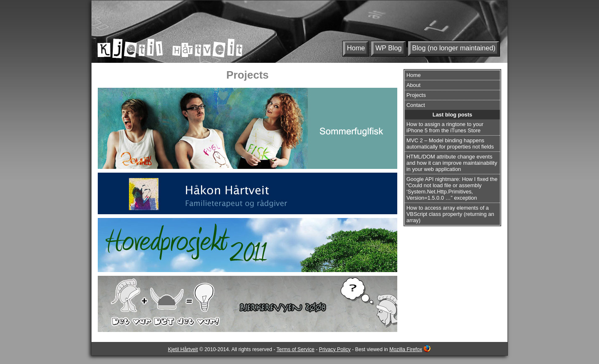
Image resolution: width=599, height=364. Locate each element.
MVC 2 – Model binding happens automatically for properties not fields (450, 144)
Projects (416, 95)
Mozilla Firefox (406, 349)
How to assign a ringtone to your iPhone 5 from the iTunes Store (445, 127)
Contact (416, 105)
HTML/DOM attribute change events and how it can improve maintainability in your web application (452, 163)
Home (356, 48)
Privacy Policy (335, 349)
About (413, 85)
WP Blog (388, 48)
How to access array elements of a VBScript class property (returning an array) (450, 214)
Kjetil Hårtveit (183, 349)
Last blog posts (452, 115)
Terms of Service (296, 349)
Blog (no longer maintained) (454, 48)
